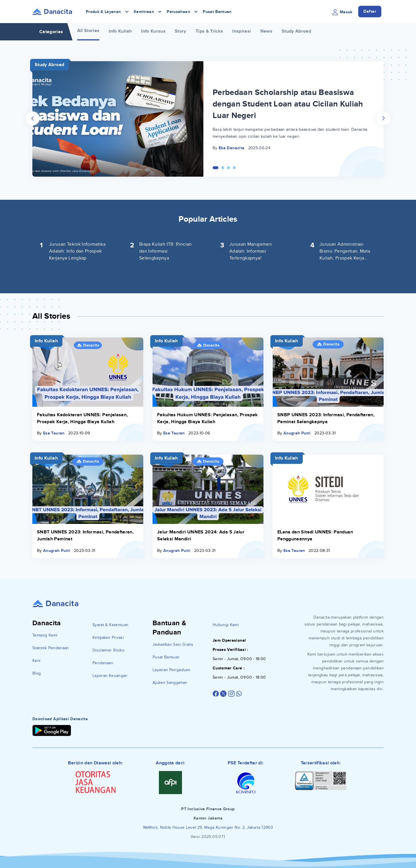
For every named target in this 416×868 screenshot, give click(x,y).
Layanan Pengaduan (171, 670)
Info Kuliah (120, 31)
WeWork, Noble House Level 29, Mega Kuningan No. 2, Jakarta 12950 (208, 827)
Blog (37, 673)
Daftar (370, 11)
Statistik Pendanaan (51, 648)
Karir (37, 661)
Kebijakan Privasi (108, 638)
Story (181, 31)
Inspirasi (242, 31)
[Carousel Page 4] (234, 168)
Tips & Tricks (209, 31)
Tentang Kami (45, 635)
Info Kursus (153, 31)
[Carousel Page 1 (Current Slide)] (216, 168)
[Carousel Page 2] (223, 168)
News (266, 31)
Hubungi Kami (226, 625)
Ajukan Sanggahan (170, 683)
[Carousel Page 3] (229, 168)
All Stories (88, 31)
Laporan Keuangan (110, 676)
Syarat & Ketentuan (110, 625)
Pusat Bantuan (217, 12)
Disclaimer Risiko (108, 650)
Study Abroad (296, 31)
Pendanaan (103, 663)
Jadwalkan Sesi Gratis (173, 644)
